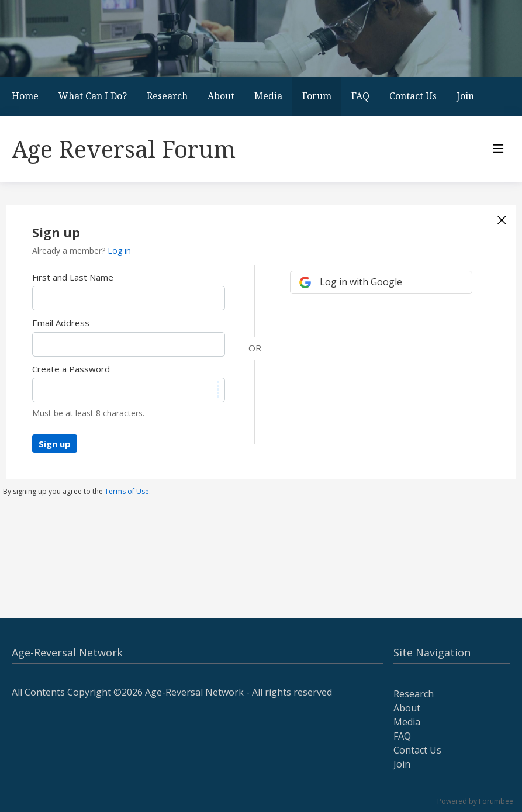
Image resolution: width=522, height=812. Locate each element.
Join (465, 96)
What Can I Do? (93, 96)
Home (25, 96)
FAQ (360, 96)
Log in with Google (361, 282)
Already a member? (82, 250)
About (221, 96)
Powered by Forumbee (475, 802)
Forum (317, 96)
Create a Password (71, 369)
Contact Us (413, 96)
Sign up (55, 444)
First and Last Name (73, 277)
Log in (119, 250)
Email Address (61, 323)
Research (167, 96)
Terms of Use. (128, 491)
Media (268, 96)
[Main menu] (498, 148)
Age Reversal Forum (124, 149)
